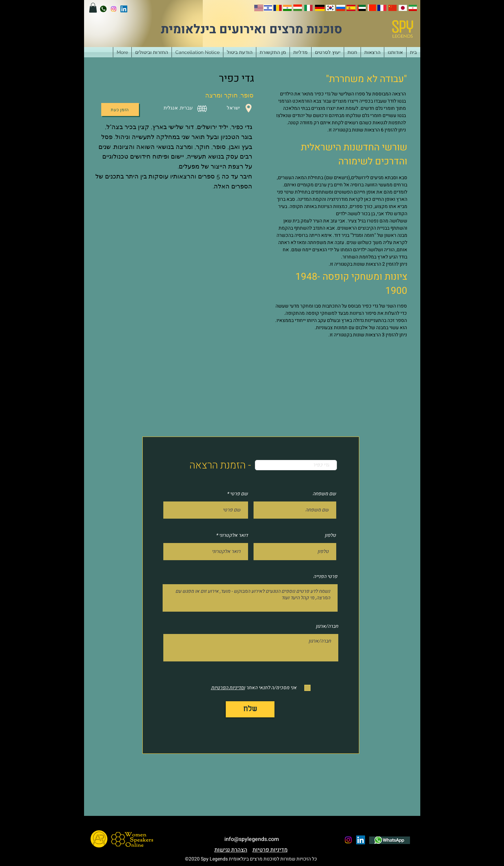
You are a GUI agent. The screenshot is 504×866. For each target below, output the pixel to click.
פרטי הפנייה (325, 577)
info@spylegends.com (252, 839)
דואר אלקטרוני (233, 535)
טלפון (330, 535)
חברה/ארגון (327, 626)
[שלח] (250, 709)
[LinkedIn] (124, 9)
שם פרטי (239, 494)
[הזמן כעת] (120, 109)
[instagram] (114, 9)
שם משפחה (324, 494)
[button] (93, 8)
